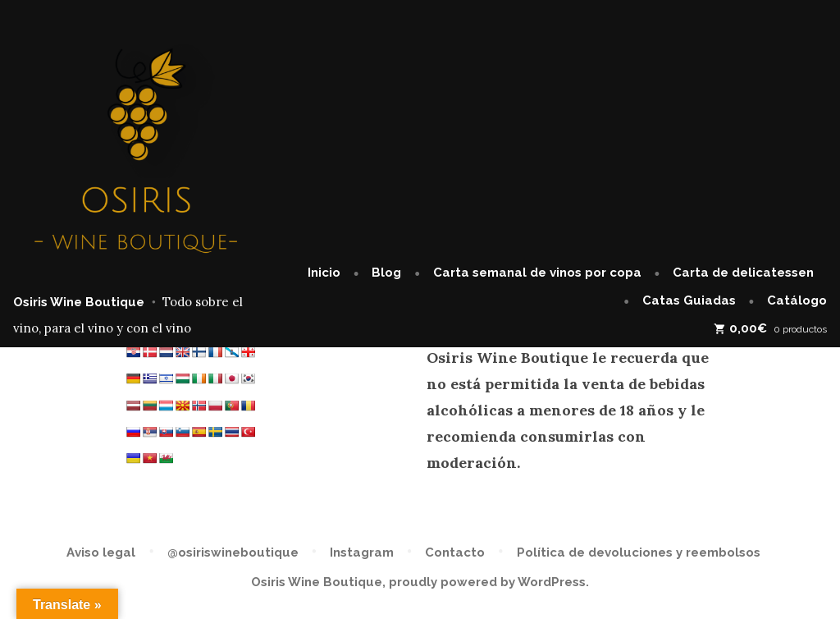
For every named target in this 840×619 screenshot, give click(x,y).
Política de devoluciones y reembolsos (639, 553)
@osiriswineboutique (233, 553)
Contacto (455, 553)
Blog (386, 273)
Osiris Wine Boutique (79, 302)
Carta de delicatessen (743, 273)
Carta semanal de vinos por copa (537, 273)
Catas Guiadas (689, 300)
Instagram (362, 553)
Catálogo (797, 300)
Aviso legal (101, 553)
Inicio (324, 273)
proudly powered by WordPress (487, 582)
